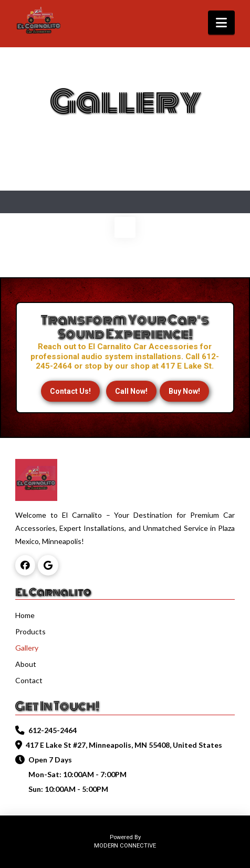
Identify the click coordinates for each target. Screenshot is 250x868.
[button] (221, 23)
